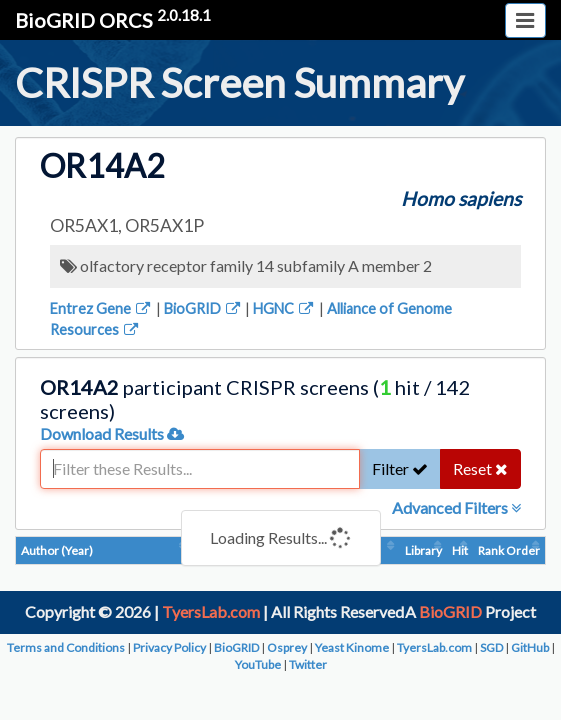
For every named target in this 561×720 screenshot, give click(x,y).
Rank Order (509, 550)
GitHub (530, 647)
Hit (460, 550)
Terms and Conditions (66, 647)
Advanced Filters (456, 507)
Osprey (287, 647)
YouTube (258, 664)
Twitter (308, 664)
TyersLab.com (211, 611)
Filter (400, 468)
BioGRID (203, 308)
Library (423, 550)
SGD (491, 647)
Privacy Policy (169, 647)
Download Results (112, 433)
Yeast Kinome (352, 647)
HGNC (284, 308)
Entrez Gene (101, 308)
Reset (480, 468)
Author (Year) (57, 550)
